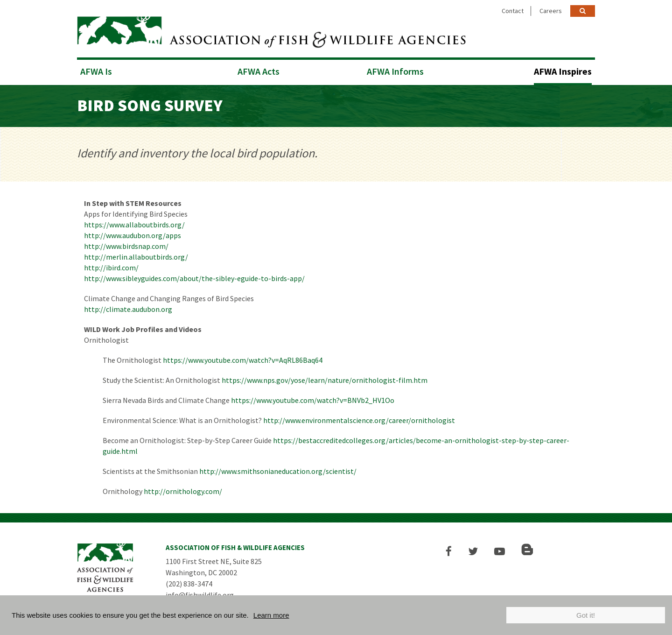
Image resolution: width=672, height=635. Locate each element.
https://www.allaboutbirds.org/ (134, 225)
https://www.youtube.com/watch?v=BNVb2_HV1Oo (313, 400)
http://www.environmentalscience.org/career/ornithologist (359, 420)
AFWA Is (96, 71)
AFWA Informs (395, 71)
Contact (513, 11)
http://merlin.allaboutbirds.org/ (136, 257)
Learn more (271, 615)
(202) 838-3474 (189, 584)
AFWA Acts (259, 71)
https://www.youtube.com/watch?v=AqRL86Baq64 (243, 360)
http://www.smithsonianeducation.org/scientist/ (278, 471)
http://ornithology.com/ (183, 491)
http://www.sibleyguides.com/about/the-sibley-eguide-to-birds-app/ (194, 278)
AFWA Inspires (563, 71)
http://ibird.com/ (111, 268)
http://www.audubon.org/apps (133, 235)
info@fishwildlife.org (200, 595)
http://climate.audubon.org (128, 309)
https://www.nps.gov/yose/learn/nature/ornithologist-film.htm (325, 380)
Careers (551, 11)
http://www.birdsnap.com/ (126, 246)
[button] (449, 551)
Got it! (586, 615)
